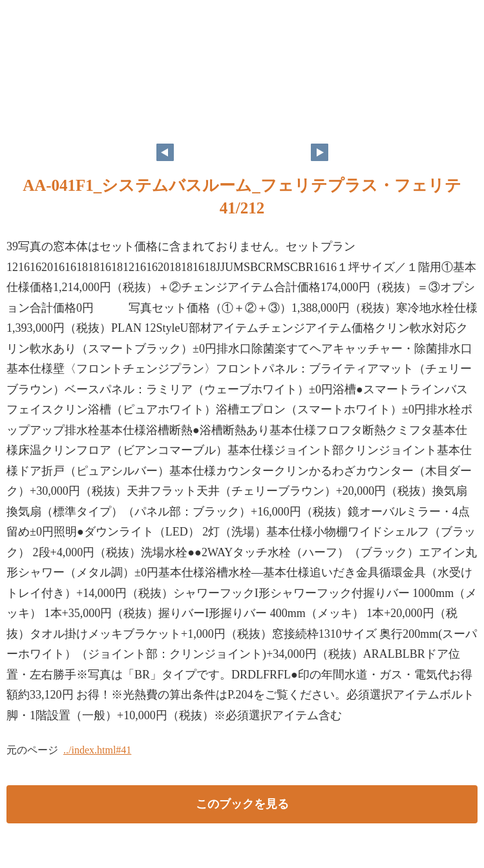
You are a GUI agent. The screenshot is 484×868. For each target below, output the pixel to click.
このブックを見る (242, 804)
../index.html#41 (97, 750)
